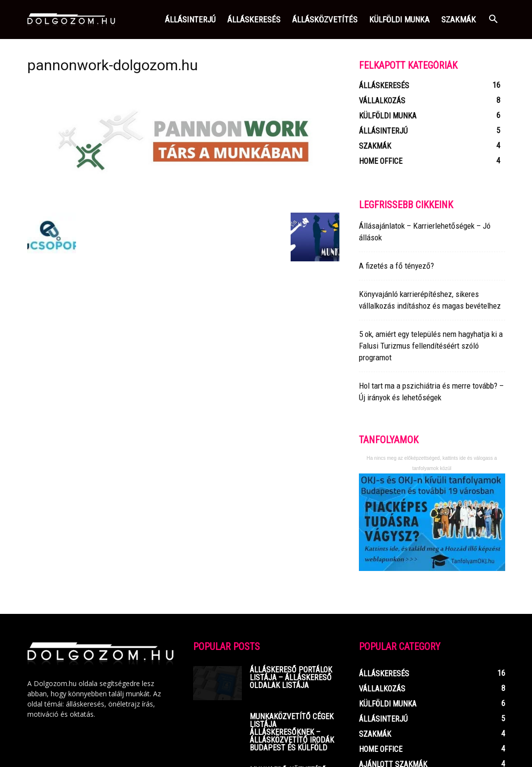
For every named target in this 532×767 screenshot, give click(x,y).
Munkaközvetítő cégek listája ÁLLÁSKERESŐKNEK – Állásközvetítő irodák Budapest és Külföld (292, 732)
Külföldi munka (399, 20)
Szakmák (459, 20)
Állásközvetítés (325, 20)
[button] (493, 20)
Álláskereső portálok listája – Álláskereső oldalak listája (291, 678)
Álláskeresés (254, 20)
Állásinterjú (190, 20)
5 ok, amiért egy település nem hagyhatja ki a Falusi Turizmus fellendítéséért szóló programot (431, 346)
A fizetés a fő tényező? (396, 266)
